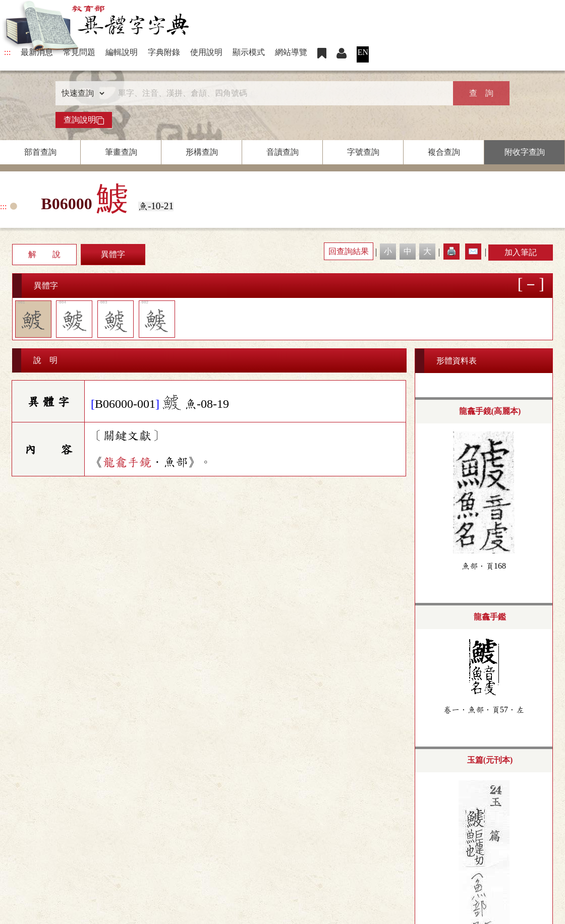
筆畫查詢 (121, 152)
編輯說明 (122, 52)
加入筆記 (521, 252)
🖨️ (451, 251)
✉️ (473, 251)
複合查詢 (444, 152)
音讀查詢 (282, 152)
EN (363, 52)
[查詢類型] (81, 93)
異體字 (113, 254)
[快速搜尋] (279, 93)
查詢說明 (84, 120)
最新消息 (37, 52)
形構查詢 (202, 152)
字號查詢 (363, 152)
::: (7, 52)
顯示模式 (249, 52)
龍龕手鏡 (127, 462)
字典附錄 (164, 52)
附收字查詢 (525, 152)
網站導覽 (291, 52)
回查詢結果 (349, 251)
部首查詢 (40, 152)
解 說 (44, 254)
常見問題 (79, 52)
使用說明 (206, 52)
